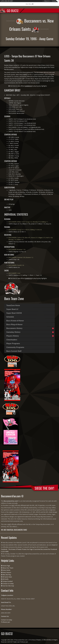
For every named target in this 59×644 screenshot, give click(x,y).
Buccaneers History (14, 328)
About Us (47, 1)
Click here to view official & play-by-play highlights (28, 86)
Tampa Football (8, 581)
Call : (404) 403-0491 (7, 1)
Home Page (6, 566)
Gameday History (13, 332)
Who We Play (7, 575)
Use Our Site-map (8, 586)
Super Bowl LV (12, 309)
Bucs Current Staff (14, 351)
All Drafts (5, 579)
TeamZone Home (13, 305)
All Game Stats (7, 577)
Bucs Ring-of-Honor (14, 324)
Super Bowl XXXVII (14, 313)
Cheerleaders (12, 340)
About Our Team (8, 568)
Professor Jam (6, 622)
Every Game (6, 570)
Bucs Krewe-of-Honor (15, 321)
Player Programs (13, 344)
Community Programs (15, 347)
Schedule (10, 317)
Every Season (7, 572)
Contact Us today (8, 584)
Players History (13, 336)
